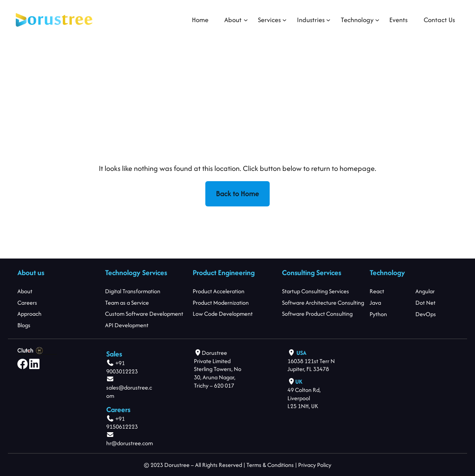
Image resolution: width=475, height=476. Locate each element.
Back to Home (237, 194)
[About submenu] (233, 20)
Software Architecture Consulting (323, 303)
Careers (27, 303)
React (377, 291)
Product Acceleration (219, 291)
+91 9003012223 (122, 367)
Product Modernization (221, 303)
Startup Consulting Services (315, 291)
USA (301, 353)
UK (299, 381)
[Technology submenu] (357, 20)
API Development (127, 325)
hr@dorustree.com (130, 443)
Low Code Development (223, 314)
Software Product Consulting (317, 314)
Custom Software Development (144, 314)
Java (375, 303)
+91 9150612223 (122, 423)
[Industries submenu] (311, 20)
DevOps (426, 314)
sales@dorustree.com (129, 392)
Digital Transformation (133, 291)
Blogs (24, 325)
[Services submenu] (269, 20)
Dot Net (426, 303)
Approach (29, 314)
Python (378, 314)
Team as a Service (127, 303)
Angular (425, 291)
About (25, 291)
